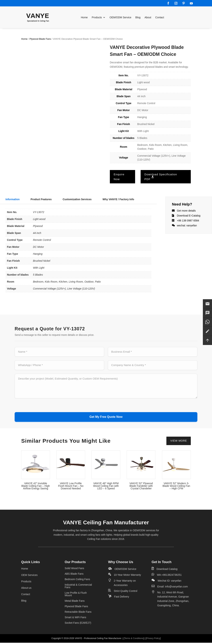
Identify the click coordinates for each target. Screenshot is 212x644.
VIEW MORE (179, 442)
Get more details (186, 211)
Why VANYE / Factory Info (118, 199)
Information (13, 199)
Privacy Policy (153, 639)
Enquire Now (119, 177)
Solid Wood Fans (74, 570)
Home (84, 17)
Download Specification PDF (161, 177)
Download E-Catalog (189, 216)
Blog (138, 17)
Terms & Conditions (134, 639)
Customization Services (77, 199)
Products (97, 17)
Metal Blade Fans (75, 602)
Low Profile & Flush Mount (76, 595)
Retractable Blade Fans (78, 613)
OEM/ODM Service (120, 17)
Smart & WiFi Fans (75, 619)
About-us (26, 589)
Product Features (41, 199)
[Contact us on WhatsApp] (207, 322)
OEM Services (29, 576)
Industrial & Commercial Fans (78, 587)
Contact (160, 17)
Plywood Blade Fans (40, 39)
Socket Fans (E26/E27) (78, 624)
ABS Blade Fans (74, 575)
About (148, 17)
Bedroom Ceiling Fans (77, 581)
